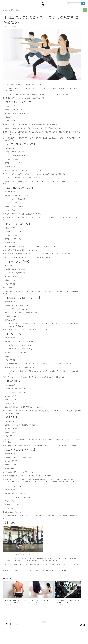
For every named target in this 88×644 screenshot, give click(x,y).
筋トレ (18, 10)
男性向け (12, 10)
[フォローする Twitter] (81, 625)
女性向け (6, 10)
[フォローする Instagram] (84, 625)
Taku (6, 26)
